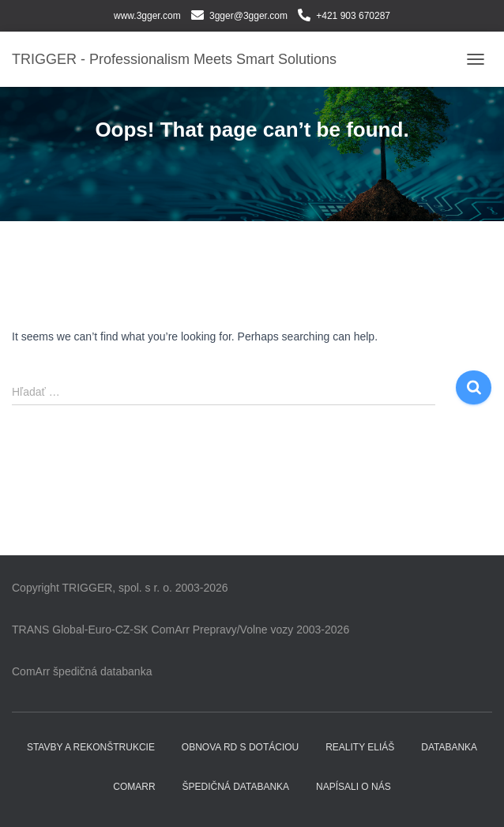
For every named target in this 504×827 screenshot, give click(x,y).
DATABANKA (449, 747)
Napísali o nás (354, 787)
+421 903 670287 (353, 16)
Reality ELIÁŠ (360, 747)
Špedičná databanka (236, 787)
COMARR (134, 787)
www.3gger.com (147, 16)
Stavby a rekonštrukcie (91, 747)
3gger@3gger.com (248, 16)
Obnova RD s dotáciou (240, 747)
